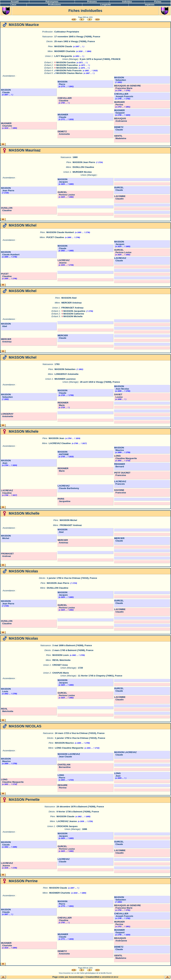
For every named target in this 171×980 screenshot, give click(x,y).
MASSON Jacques (63, 181)
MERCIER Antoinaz (72, 303)
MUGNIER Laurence (65, 379)
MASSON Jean (57, 438)
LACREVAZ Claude (120, 259)
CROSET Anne (60, 665)
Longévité (105, 5)
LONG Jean (117, 775)
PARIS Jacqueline (64, 500)
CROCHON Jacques (67, 826)
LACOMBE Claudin (120, 197)
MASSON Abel (69, 298)
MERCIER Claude (63, 337)
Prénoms (92, 2)
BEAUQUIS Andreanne (121, 120)
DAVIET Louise (118, 396)
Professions (54, 5)
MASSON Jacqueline (74, 311)
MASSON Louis (61, 655)
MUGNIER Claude (63, 116)
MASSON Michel (68, 520)
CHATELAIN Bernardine (64, 766)
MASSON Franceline (67, 65)
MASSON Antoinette (67, 68)
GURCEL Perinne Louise (66, 193)
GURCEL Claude (119, 189)
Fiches (158, 2)
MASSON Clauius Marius (69, 73)
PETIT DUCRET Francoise (122, 474)
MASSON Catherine (74, 314)
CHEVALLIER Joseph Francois (124, 95)
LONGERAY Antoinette (67, 374)
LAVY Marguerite (63, 56)
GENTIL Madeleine (120, 137)
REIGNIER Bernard (120, 465)
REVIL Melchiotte (62, 660)
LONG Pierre (61, 776)
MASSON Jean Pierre (84, 162)
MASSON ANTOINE (63, 453)
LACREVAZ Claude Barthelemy (68, 487)
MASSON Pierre (63, 83)
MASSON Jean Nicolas (122, 388)
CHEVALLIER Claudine (65, 99)
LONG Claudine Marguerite (126, 457)
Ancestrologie (76, 977)
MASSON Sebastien (120, 79)
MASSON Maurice (119, 449)
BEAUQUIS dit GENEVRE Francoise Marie (127, 87)
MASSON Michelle (73, 316)
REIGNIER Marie (63, 404)
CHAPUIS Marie (61, 673)
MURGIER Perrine (119, 103)
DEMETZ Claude (119, 128)
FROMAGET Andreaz (72, 308)
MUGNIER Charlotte (65, 51)
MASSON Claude (63, 46)
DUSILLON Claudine (83, 167)
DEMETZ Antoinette (64, 133)
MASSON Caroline (66, 62)
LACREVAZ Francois (120, 483)
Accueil (15, 2)
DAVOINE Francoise (120, 491)
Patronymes (52, 2)
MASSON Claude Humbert (60, 232)
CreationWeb (92, 977)
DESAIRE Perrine (63, 786)
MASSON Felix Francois (69, 70)
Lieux (13, 5)
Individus (127, 2)
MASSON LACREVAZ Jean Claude (69, 755)
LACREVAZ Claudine (60, 443)
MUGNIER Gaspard (119, 112)
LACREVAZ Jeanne (64, 261)
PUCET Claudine (55, 237)
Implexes (150, 5)
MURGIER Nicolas (82, 172)
